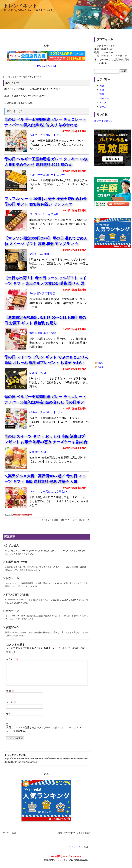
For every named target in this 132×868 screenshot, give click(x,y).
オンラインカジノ (104, 121)
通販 (25, 77)
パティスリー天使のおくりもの (48, 491)
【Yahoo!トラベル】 (46, 66)
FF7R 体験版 (10, 833)
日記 (102, 86)
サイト (10, 714)
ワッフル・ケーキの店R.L (45, 214)
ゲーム (103, 107)
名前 (10, 691)
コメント (12, 659)
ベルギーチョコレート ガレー (47, 135)
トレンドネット (20, 6)
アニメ (103, 102)
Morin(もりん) (38, 373)
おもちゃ (104, 98)
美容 (102, 90)
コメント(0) (84, 520)
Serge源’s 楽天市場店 (42, 293)
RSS (100, 363)
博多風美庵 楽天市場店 (43, 333)
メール (11, 702)
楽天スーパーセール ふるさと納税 (73, 833)
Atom (101, 367)
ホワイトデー (71, 520)
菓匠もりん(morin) (40, 254)
